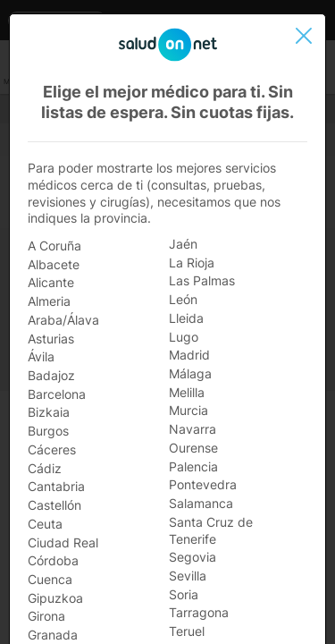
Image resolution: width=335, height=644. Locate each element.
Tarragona (199, 612)
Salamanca (201, 503)
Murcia (188, 410)
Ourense (193, 448)
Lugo (184, 337)
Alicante (51, 282)
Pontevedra (203, 484)
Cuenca (50, 579)
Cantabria (56, 486)
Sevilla (188, 576)
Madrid (189, 355)
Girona (46, 616)
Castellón (54, 505)
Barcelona (57, 394)
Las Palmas (202, 280)
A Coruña (54, 246)
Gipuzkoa (55, 598)
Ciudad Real (63, 542)
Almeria (49, 301)
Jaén (183, 244)
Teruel (187, 631)
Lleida (186, 318)
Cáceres (52, 449)
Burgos (48, 431)
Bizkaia (49, 412)
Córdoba (53, 560)
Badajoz (51, 375)
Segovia (193, 557)
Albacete (54, 264)
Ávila (41, 356)
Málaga (190, 373)
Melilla (187, 392)
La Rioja (192, 263)
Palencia (193, 466)
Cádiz (45, 468)
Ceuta (45, 524)
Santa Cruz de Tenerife (211, 530)
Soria (184, 594)
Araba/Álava (63, 320)
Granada (53, 635)
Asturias (51, 339)
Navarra (193, 429)
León (183, 299)
